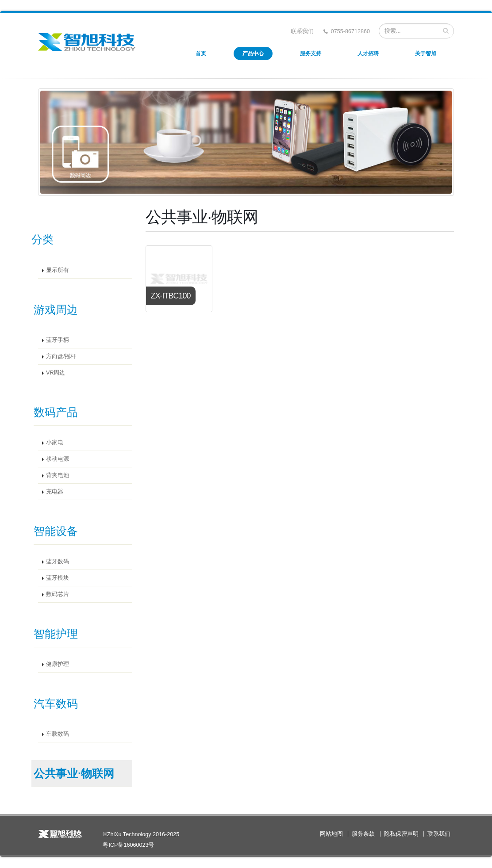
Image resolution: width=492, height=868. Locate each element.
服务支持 (311, 54)
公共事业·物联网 (74, 773)
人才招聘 (368, 54)
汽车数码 (56, 704)
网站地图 (331, 834)
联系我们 (302, 31)
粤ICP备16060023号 (128, 845)
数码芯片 (58, 594)
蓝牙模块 (58, 578)
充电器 (55, 492)
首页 (201, 54)
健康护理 (58, 664)
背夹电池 (58, 475)
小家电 (55, 443)
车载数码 (58, 734)
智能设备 (56, 531)
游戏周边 (56, 310)
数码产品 (56, 412)
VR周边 (56, 373)
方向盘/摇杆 (61, 356)
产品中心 (253, 54)
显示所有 (58, 270)
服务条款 (363, 834)
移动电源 (58, 459)
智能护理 (56, 634)
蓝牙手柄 (58, 340)
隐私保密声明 (401, 834)
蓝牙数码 (58, 562)
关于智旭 (426, 54)
